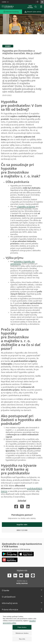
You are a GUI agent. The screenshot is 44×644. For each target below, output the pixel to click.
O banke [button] (6, 590)
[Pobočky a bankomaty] (38, 2)
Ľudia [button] (4, 2)
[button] (36, 7)
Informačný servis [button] (10, 603)
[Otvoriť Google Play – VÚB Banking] (10, 554)
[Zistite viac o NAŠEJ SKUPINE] (22, 583)
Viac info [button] (22, 639)
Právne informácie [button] (10, 610)
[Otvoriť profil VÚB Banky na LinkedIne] (15, 575)
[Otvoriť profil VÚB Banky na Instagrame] (27, 575)
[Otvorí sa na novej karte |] (16, 506)
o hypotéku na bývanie (26, 206)
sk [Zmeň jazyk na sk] (42, 2)
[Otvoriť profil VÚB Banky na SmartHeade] (33, 575)
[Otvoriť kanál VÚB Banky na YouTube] (21, 575)
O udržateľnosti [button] (9, 597)
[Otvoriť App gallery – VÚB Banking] (10, 560)
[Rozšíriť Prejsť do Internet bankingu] (11, 12)
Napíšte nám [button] (22, 525)
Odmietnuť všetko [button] (22, 633)
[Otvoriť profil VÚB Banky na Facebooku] (9, 575)
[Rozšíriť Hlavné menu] (41, 7)
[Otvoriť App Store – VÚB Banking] (26, 554)
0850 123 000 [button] (22, 530)
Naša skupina (30, 7)
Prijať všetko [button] (22, 627)
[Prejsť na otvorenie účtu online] (33, 12)
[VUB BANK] (8, 7)
